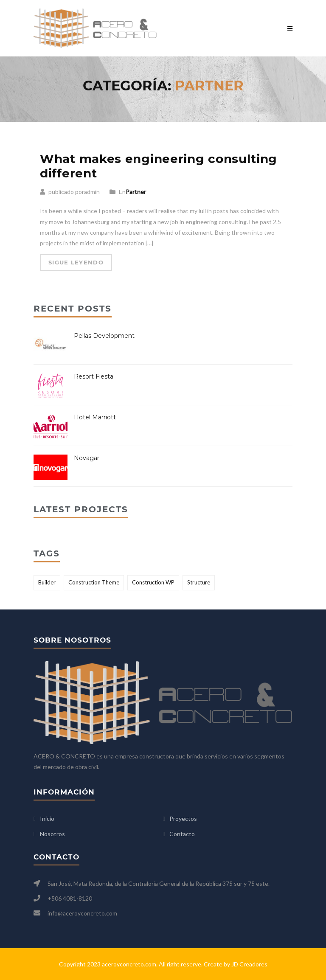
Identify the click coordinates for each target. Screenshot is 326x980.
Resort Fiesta (94, 376)
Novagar (87, 458)
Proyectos (183, 819)
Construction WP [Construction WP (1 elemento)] (153, 582)
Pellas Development (104, 336)
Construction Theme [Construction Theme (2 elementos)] (94, 582)
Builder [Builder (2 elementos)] (47, 582)
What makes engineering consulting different (159, 166)
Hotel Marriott (95, 417)
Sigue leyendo (76, 262)
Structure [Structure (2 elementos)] (199, 582)
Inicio (47, 819)
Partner (136, 192)
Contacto (182, 834)
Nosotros (52, 834)
